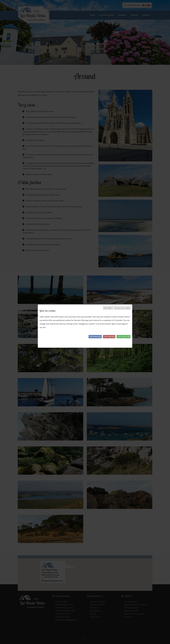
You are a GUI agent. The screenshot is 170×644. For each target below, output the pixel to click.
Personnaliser (95, 337)
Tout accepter (123, 337)
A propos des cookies (122, 308)
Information (108, 308)
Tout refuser (109, 337)
